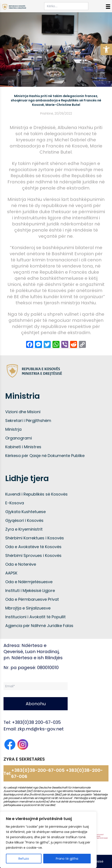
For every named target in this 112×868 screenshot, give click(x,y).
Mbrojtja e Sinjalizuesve (28, 608)
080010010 (48, 668)
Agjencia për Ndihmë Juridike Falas (39, 626)
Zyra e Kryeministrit (24, 529)
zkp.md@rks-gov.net (41, 729)
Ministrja (13, 429)
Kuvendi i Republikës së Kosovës (36, 494)
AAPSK (11, 573)
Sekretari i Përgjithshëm (28, 421)
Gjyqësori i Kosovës (24, 520)
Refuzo (24, 859)
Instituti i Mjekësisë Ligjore (30, 591)
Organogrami (19, 438)
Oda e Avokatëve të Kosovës (33, 547)
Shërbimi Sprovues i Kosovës (33, 555)
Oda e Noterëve (21, 564)
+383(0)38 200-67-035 (36, 722)
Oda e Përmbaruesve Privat (32, 599)
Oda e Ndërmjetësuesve (29, 582)
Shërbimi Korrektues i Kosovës (35, 538)
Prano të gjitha (67, 859)
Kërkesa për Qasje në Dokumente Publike (45, 456)
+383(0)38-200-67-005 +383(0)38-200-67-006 (57, 773)
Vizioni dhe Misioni (23, 412)
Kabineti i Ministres (23, 447)
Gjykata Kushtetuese (25, 512)
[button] (106, 50)
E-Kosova (15, 503)
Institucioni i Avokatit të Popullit (35, 617)
